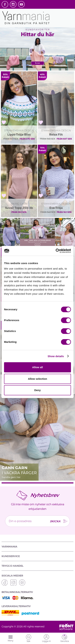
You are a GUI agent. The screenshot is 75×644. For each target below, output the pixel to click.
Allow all (38, 367)
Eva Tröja (56, 208)
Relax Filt (56, 135)
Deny (38, 390)
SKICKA (55, 521)
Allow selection (37, 379)
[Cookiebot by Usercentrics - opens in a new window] (56, 251)
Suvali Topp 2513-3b (19, 208)
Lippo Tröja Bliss (19, 135)
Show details (56, 356)
